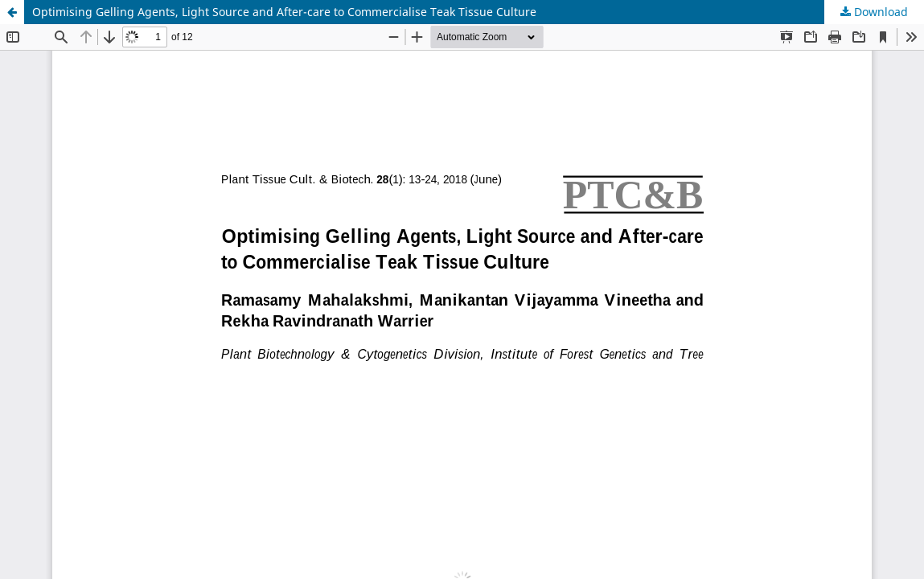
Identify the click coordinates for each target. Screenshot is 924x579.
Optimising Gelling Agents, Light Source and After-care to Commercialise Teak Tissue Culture (284, 12)
